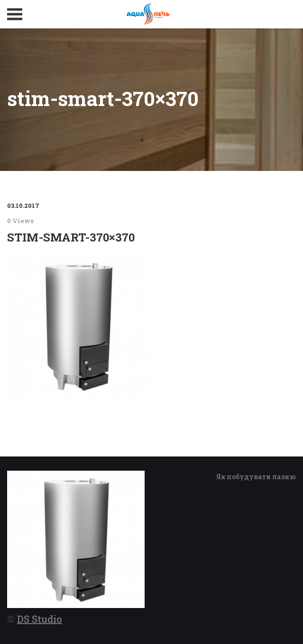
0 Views (20, 221)
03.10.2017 (23, 206)
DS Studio (40, 619)
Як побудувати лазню (256, 477)
